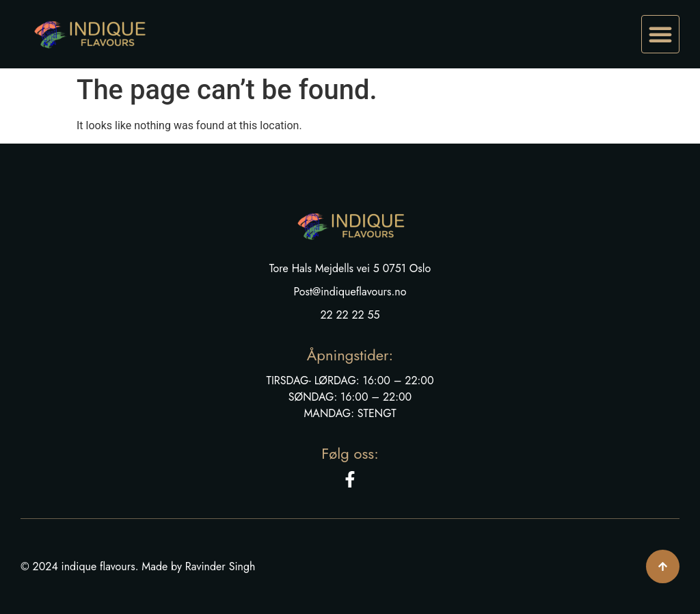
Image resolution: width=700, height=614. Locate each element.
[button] (660, 34)
